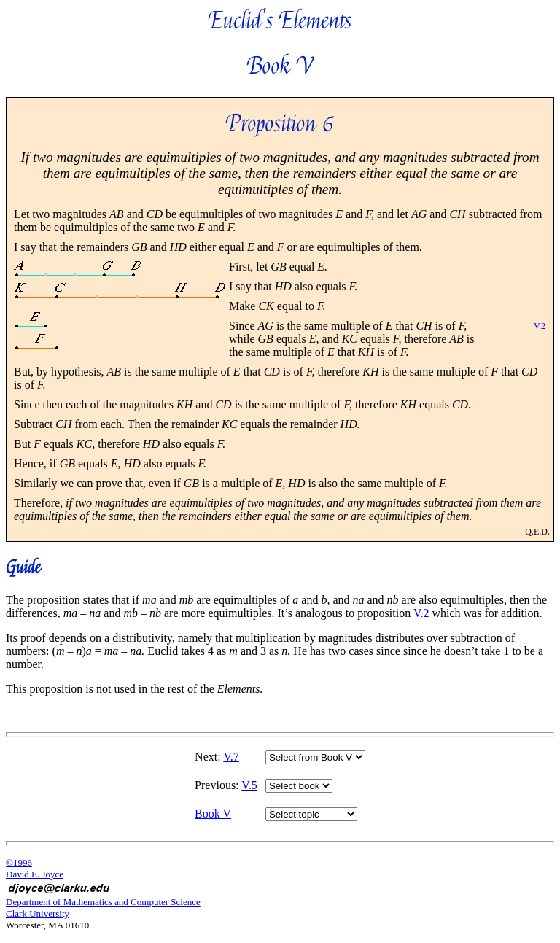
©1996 (19, 862)
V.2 (540, 326)
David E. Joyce (35, 874)
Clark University (38, 913)
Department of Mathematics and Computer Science (103, 902)
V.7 (231, 757)
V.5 (249, 785)
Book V (213, 814)
